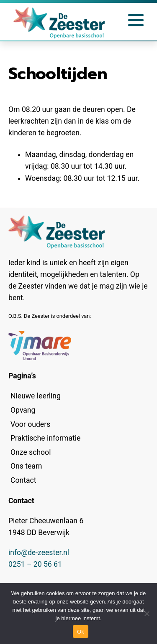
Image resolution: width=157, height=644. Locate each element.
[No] (147, 614)
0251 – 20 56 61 (35, 564)
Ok (81, 632)
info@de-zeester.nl (39, 553)
